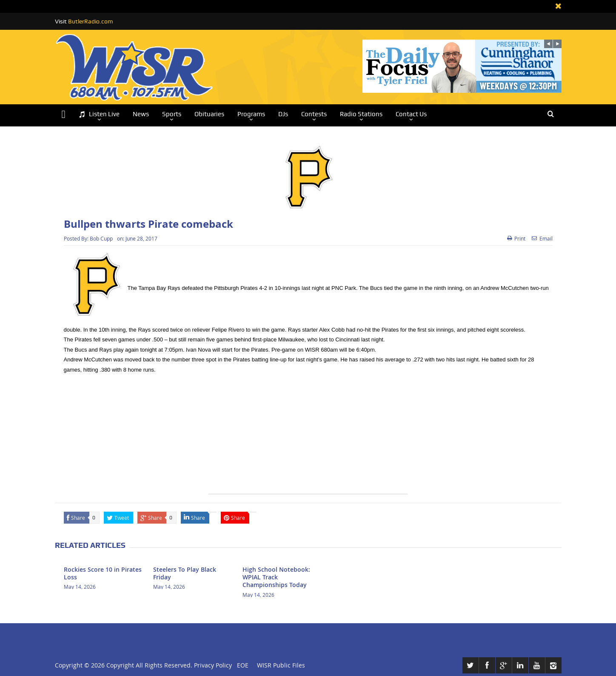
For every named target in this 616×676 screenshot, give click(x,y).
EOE (241, 665)
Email (542, 238)
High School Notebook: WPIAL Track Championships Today (276, 577)
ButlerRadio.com (90, 21)
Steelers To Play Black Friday (185, 573)
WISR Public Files (281, 665)
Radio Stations (361, 114)
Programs (251, 114)
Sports (172, 114)
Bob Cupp (101, 238)
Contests (314, 114)
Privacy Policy (213, 665)
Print (516, 238)
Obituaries (209, 114)
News (141, 114)
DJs (283, 114)
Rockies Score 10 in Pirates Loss (103, 573)
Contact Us (411, 114)
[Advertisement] (308, 434)
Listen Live (99, 114)
